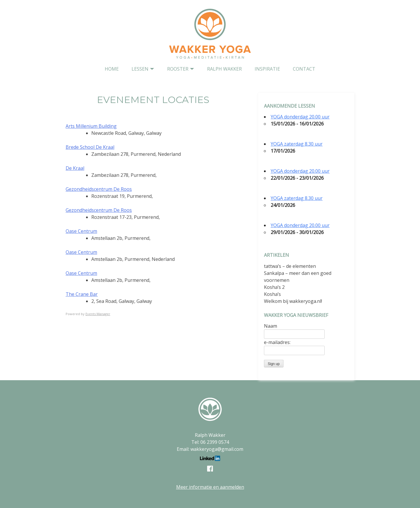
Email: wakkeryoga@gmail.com (210, 449)
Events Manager (98, 314)
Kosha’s (272, 294)
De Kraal (75, 168)
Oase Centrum (81, 231)
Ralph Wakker (224, 69)
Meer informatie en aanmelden (210, 487)
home (112, 69)
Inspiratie (267, 69)
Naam (271, 326)
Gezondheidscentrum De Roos (99, 189)
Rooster (178, 69)
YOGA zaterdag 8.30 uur (297, 144)
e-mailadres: (277, 342)
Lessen (140, 69)
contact (304, 69)
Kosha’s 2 (274, 287)
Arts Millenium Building (91, 126)
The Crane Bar (82, 294)
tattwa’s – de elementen (290, 266)
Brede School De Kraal (90, 147)
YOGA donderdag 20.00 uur (300, 117)
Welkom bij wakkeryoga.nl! (293, 301)
